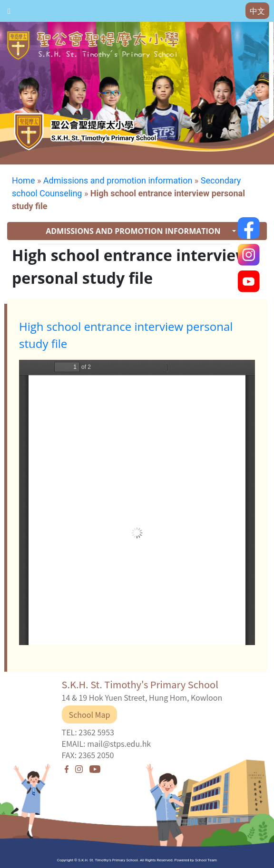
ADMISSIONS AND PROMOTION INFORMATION (134, 231)
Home (23, 180)
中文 (257, 11)
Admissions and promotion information (118, 180)
